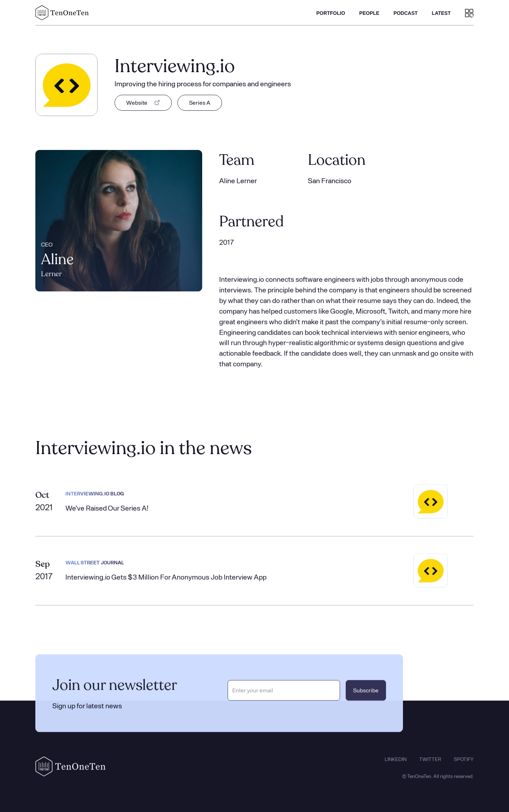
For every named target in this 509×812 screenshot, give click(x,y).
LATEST (441, 13)
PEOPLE (369, 13)
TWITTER (430, 766)
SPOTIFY (464, 766)
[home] (62, 13)
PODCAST (405, 13)
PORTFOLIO (331, 13)
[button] (469, 13)
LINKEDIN (396, 766)
